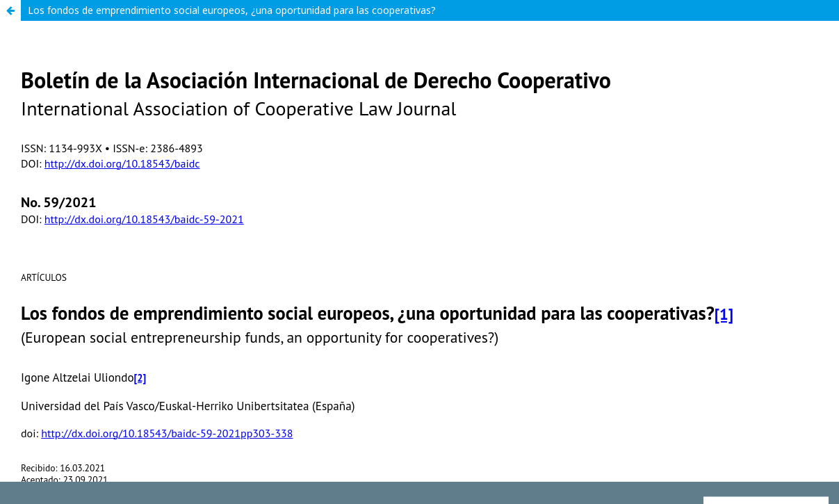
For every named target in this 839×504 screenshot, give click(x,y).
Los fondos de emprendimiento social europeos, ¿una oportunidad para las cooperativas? (232, 10)
